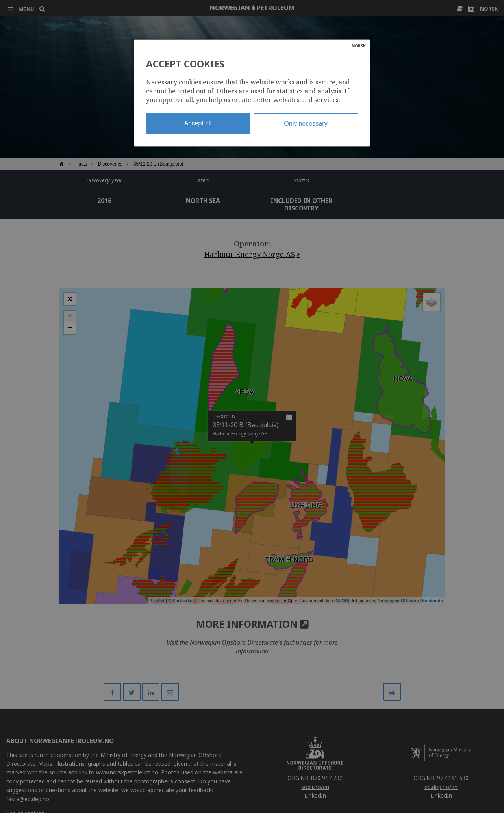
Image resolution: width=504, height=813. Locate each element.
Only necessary (306, 124)
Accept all (198, 123)
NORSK (359, 46)
